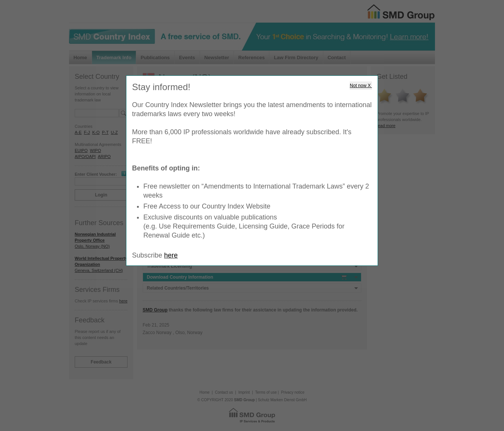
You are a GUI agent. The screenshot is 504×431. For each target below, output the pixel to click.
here (171, 255)
